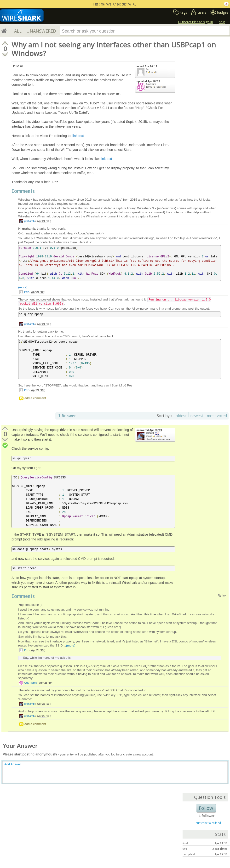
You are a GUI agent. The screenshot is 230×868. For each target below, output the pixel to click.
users (202, 12)
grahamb (29, 221)
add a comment (35, 398)
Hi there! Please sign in (195, 22)
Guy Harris (151, 84)
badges (223, 12)
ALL (18, 31)
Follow (206, 808)
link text (78, 136)
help (222, 22)
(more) (23, 287)
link (224, 596)
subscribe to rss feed (209, 823)
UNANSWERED (41, 31)
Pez (148, 69)
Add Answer (13, 764)
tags (184, 12)
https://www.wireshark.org (158, 439)
